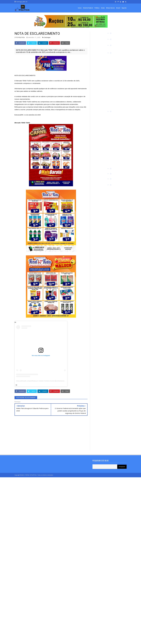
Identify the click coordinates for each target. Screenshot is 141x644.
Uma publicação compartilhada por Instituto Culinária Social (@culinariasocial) (41, 381)
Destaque (47, 37)
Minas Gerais (110, 8)
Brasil (118, 8)
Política (97, 8)
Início (80, 8)
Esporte (124, 8)
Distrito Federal (88, 8)
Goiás (103, 8)
